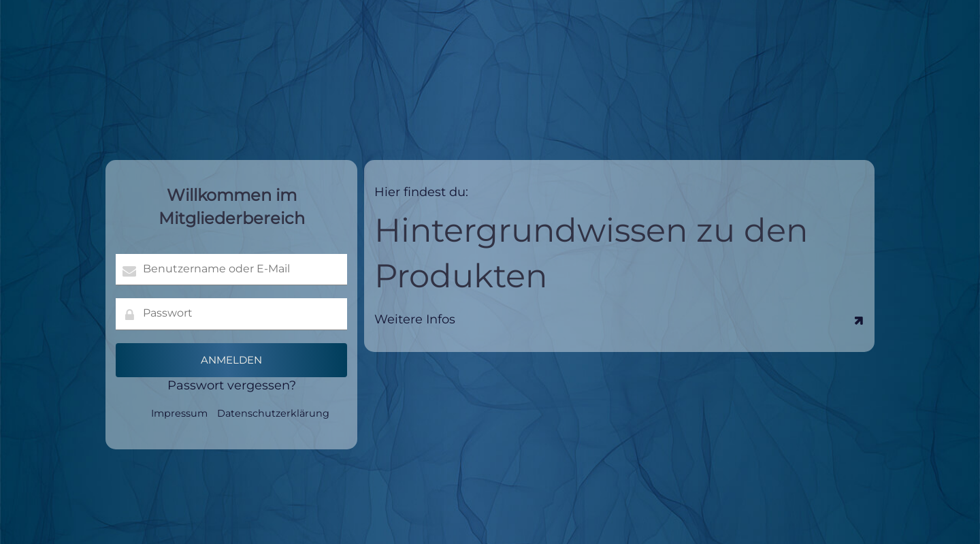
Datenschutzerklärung (273, 413)
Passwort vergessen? (232, 385)
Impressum (179, 413)
